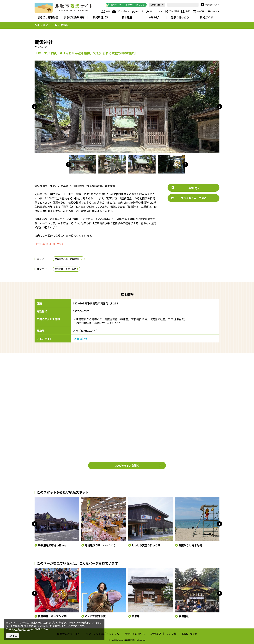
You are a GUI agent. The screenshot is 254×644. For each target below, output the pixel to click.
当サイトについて (135, 634)
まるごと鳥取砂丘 (48, 17)
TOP (37, 25)
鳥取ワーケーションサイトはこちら (125, 5)
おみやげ (153, 17)
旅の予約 (199, 11)
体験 (186, 11)
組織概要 (156, 634)
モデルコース (154, 11)
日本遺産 (127, 17)
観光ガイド (206, 17)
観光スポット (121, 11)
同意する (12, 636)
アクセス (213, 11)
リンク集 (171, 634)
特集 (105, 11)
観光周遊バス (101, 17)
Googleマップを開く (138, 465)
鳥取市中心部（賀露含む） (69, 259)
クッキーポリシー (22, 629)
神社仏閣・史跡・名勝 (67, 269)
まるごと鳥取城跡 (74, 17)
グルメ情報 (172, 11)
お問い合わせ (189, 634)
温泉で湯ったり (180, 17)
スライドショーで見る (189, 198)
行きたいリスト (210, 5)
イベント (138, 11)
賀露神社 (80, 339)
